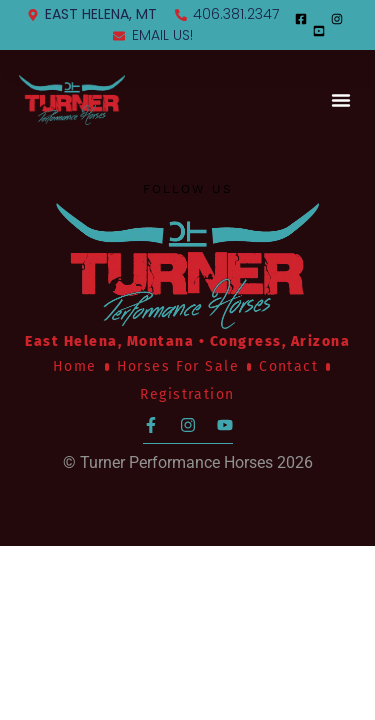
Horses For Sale (178, 366)
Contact (288, 366)
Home (75, 366)
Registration (187, 394)
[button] (341, 100)
